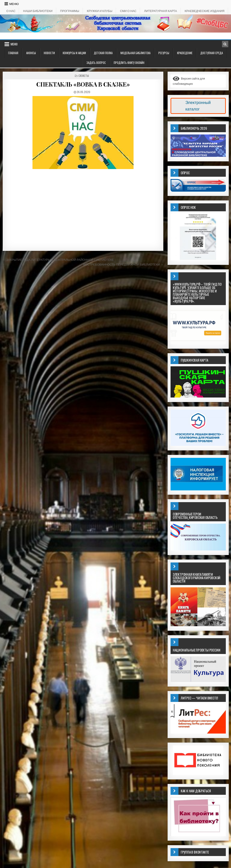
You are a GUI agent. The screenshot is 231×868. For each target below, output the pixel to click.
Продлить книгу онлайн (129, 63)
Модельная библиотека (135, 53)
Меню (14, 4)
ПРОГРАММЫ (70, 11)
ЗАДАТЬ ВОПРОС (96, 63)
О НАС (11, 11)
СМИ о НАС (128, 11)
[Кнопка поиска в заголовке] (225, 44)
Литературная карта (161, 11)
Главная (13, 53)
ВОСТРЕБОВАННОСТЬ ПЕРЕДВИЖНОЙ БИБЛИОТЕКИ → (123, 265)
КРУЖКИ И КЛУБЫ (100, 11)
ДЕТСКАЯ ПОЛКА (103, 53)
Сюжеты (84, 76)
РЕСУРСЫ (164, 53)
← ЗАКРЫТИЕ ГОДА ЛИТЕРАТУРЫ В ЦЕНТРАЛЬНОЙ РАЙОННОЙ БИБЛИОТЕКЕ (58, 260)
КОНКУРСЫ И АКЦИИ (74, 53)
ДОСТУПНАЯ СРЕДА (212, 53)
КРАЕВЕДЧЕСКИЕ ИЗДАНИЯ (204, 11)
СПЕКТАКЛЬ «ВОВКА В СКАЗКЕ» (83, 84)
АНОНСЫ (31, 53)
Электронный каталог (198, 106)
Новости (49, 53)
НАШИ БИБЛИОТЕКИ (38, 11)
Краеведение (185, 53)
